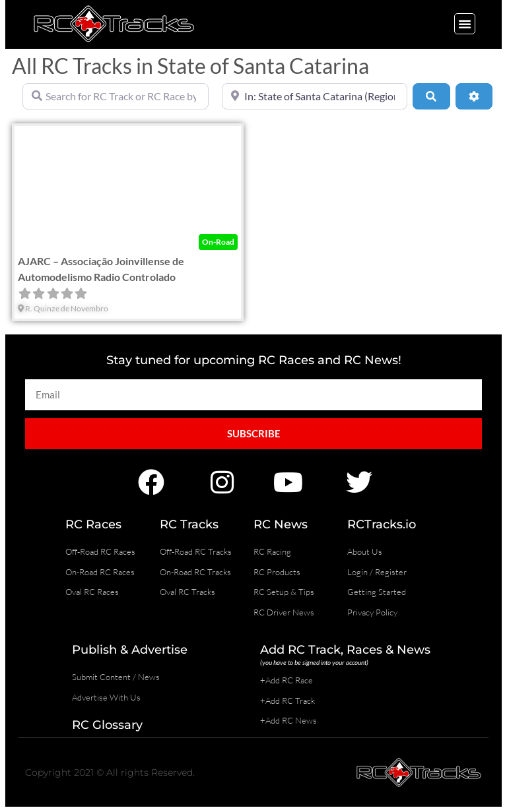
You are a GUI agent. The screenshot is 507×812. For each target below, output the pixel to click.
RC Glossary (107, 725)
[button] (465, 24)
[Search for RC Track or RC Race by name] (116, 96)
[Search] (431, 96)
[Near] (315, 96)
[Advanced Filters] (474, 96)
